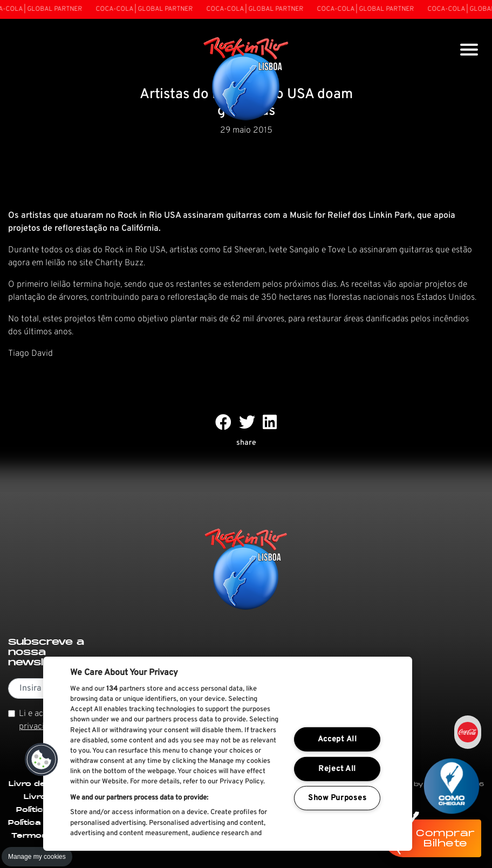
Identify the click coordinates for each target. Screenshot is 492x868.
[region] (228, 754)
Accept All (337, 739)
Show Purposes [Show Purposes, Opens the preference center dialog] (337, 798)
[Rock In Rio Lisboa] (246, 80)
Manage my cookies (37, 857)
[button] (42, 760)
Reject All (337, 769)
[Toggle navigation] (469, 51)
